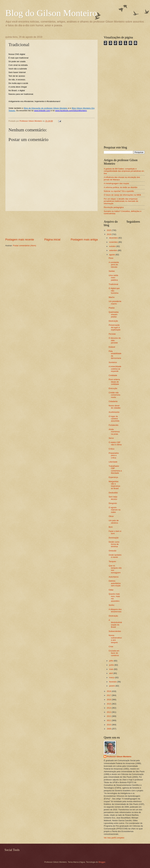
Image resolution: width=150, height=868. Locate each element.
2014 (109, 708)
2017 (109, 695)
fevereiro (113, 682)
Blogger (102, 862)
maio (111, 669)
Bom (111, 527)
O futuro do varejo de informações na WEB (122, 195)
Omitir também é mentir (115, 556)
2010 (109, 725)
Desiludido (113, 493)
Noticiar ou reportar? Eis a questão (119, 191)
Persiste (112, 334)
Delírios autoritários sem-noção (115, 583)
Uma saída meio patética (113, 278)
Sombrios (113, 362)
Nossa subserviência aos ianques (115, 639)
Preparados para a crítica (114, 455)
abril (111, 673)
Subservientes (115, 631)
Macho (112, 297)
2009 (109, 729)
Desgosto (113, 503)
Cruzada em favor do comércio (114, 653)
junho (112, 665)
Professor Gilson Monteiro (119, 757)
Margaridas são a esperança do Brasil (114, 485)
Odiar (111, 590)
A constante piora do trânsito (114, 265)
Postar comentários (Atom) (24, 246)
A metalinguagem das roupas (116, 183)
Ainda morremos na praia (114, 432)
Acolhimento (114, 412)
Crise (111, 647)
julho (111, 661)
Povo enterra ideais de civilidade (114, 382)
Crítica (111, 449)
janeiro (112, 686)
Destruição (113, 321)
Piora (111, 258)
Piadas (112, 308)
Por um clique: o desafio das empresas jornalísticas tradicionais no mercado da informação (121, 201)
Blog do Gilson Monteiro (51, 13)
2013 (109, 712)
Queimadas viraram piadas (114, 314)
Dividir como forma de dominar (114, 544)
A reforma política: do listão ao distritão (121, 187)
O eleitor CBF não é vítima (115, 443)
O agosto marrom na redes (114, 510)
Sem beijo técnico (113, 498)
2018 (109, 691)
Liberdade (113, 462)
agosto (112, 255)
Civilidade (113, 375)
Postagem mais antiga (84, 240)
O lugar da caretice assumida (114, 419)
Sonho (111, 605)
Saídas (112, 271)
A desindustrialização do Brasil (115, 624)
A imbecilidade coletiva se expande (115, 369)
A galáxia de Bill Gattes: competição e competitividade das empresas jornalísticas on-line (124, 171)
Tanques (112, 561)
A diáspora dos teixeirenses (115, 610)
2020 (109, 230)
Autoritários (114, 577)
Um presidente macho (115, 302)
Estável (112, 347)
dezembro (114, 238)
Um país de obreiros (114, 522)
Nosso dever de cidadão (115, 407)
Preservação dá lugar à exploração (115, 327)
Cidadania (113, 401)
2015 (109, 704)
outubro (113, 246)
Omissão (112, 551)
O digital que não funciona (114, 291)
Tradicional (113, 284)
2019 (109, 234)
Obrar (111, 516)
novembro (114, 242)
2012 (109, 716)
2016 (109, 700)
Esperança (113, 477)
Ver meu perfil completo (114, 838)
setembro (113, 250)
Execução (113, 388)
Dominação (114, 538)
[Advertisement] (52, 224)
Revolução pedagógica (114, 207)
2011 (109, 720)
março (112, 677)
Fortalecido (113, 425)
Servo (111, 438)
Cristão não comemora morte (114, 395)
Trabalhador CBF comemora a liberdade (115, 470)
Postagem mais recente (20, 240)
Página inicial (52, 240)
